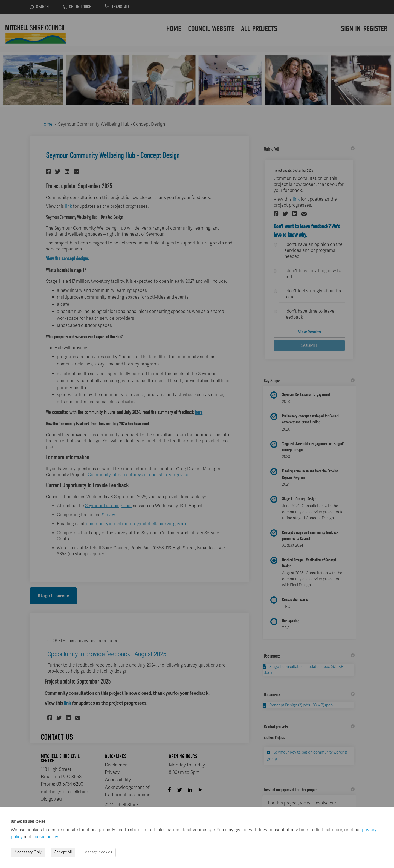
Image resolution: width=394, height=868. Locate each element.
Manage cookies (98, 852)
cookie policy (45, 837)
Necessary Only (28, 852)
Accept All (63, 852)
